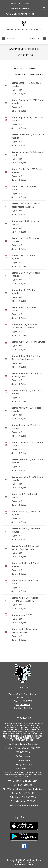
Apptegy (30, 864)
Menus (29, 4)
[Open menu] (9, 38)
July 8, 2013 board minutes (32, 342)
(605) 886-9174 (23, 705)
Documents (27, 55)
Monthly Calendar (20, 9)
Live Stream (15, 4)
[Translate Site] (37, 38)
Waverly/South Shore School (24, 49)
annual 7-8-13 (25, 615)
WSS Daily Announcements (20, 14)
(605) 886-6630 (20, 708)
